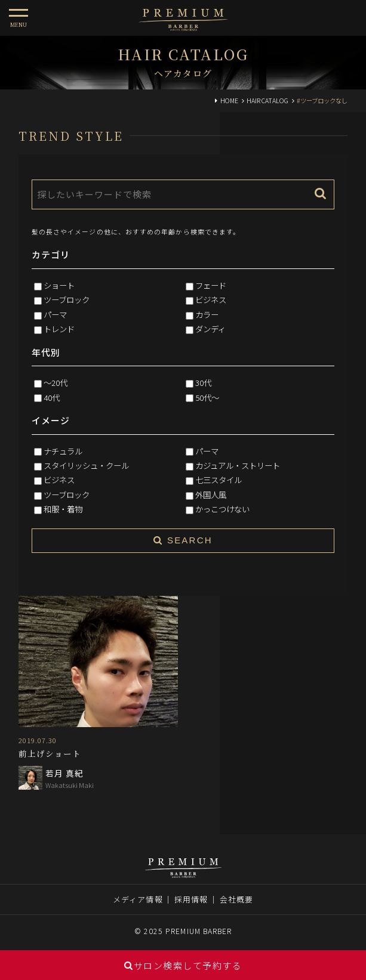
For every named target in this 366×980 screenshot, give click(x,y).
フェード (211, 285)
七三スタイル (219, 480)
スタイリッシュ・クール (86, 465)
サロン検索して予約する (183, 965)
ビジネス (211, 299)
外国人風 (211, 494)
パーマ (55, 314)
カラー (207, 314)
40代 (52, 397)
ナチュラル (63, 451)
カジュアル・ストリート (238, 465)
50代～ (207, 397)
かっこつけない (222, 509)
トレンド (59, 329)
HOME (229, 101)
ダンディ (210, 329)
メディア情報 (138, 899)
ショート (59, 285)
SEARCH (183, 540)
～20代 (56, 382)
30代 (203, 382)
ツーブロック (67, 299)
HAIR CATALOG (267, 101)
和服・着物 (63, 509)
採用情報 (191, 899)
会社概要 (236, 899)
